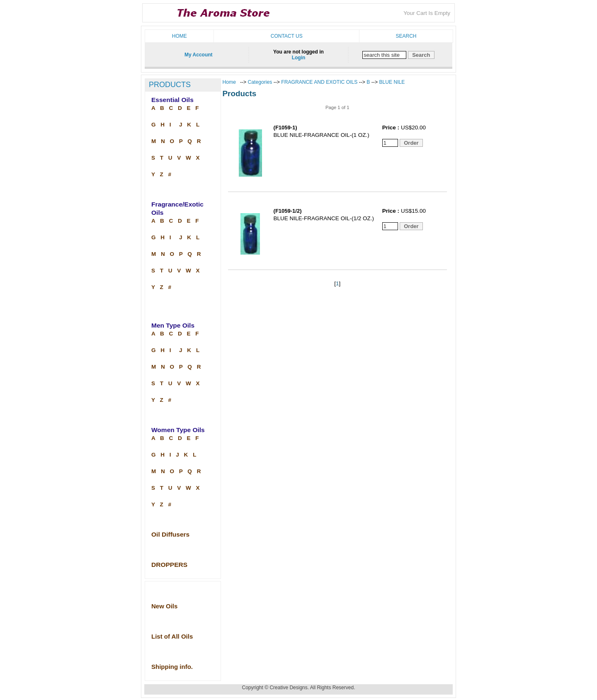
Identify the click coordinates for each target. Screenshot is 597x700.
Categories (261, 82)
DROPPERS (169, 565)
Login (299, 58)
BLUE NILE (392, 82)
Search (406, 36)
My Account (199, 55)
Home (180, 36)
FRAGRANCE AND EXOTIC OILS (319, 82)
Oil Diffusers (170, 534)
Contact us (287, 36)
